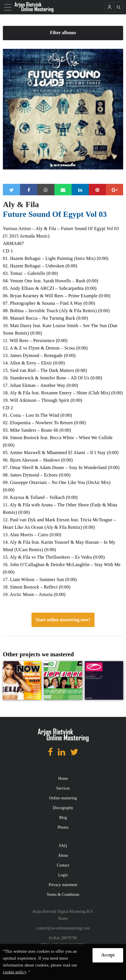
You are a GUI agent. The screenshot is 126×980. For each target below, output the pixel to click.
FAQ (63, 846)
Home (63, 779)
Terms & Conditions (63, 895)
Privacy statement (63, 885)
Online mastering (63, 798)
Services (63, 788)
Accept (108, 955)
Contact (63, 865)
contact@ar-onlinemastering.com (63, 928)
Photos (63, 827)
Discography (63, 808)
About (63, 855)
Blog (63, 818)
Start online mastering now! (63, 620)
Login (63, 875)
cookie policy (14, 972)
